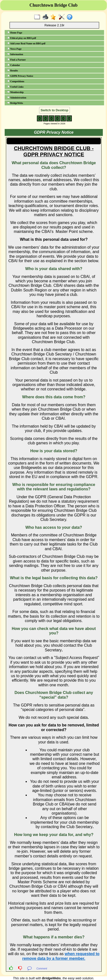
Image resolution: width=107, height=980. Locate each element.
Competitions (16, 81)
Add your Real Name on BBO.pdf (26, 43)
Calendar (14, 65)
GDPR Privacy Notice (20, 76)
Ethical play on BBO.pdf (22, 38)
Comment (42, 969)
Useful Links (15, 87)
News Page (14, 49)
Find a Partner (16, 60)
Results (13, 70)
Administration (17, 97)
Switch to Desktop (54, 110)
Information (15, 54)
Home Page (15, 32)
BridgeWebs (15, 103)
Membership (15, 92)
